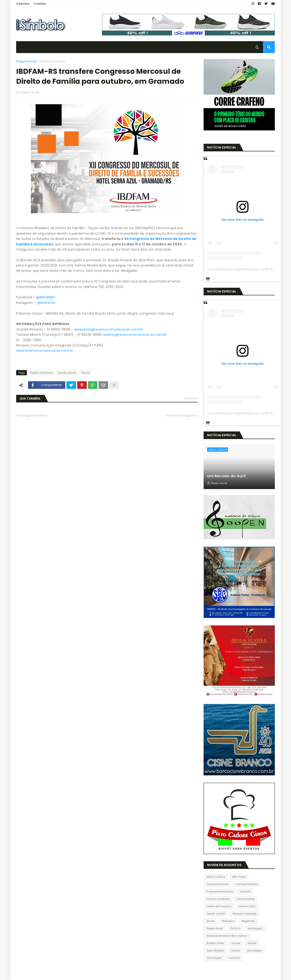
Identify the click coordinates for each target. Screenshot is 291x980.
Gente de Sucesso (219, 906)
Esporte (245, 891)
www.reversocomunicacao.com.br (45, 351)
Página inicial (26, 61)
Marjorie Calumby (244, 914)
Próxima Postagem (181, 415)
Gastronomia (246, 899)
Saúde (252, 943)
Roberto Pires (215, 943)
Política (235, 928)
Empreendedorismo (220, 891)
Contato (40, 4)
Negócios (248, 921)
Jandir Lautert (67, 373)
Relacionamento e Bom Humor (227, 936)
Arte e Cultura (216, 877)
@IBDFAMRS (45, 297)
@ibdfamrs (46, 303)
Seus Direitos (215, 950)
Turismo (234, 958)
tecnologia (254, 950)
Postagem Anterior (33, 415)
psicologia (255, 928)
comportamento (217, 884)
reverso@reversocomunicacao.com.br (135, 335)
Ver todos (191, 398)
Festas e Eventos (52, 61)
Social (85, 373)
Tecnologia (214, 958)
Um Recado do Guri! (227, 476)
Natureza (228, 921)
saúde (236, 943)
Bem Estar (239, 877)
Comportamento (247, 884)
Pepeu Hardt (215, 928)
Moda (211, 921)
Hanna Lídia (247, 906)
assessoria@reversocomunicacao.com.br (109, 329)
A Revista (23, 4)
